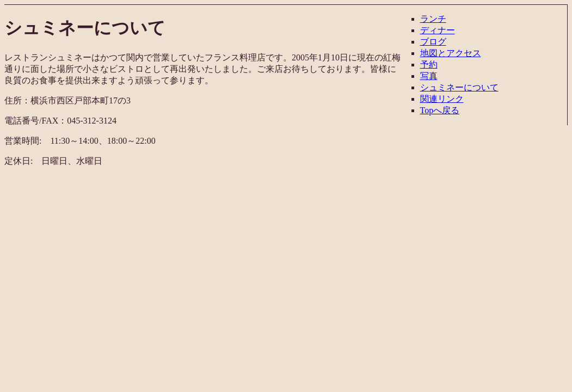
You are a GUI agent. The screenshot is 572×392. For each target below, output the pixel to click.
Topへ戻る (440, 110)
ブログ (433, 42)
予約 (429, 65)
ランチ (433, 19)
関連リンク (442, 99)
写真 (429, 76)
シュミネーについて (459, 87)
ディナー (438, 30)
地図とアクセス (451, 53)
